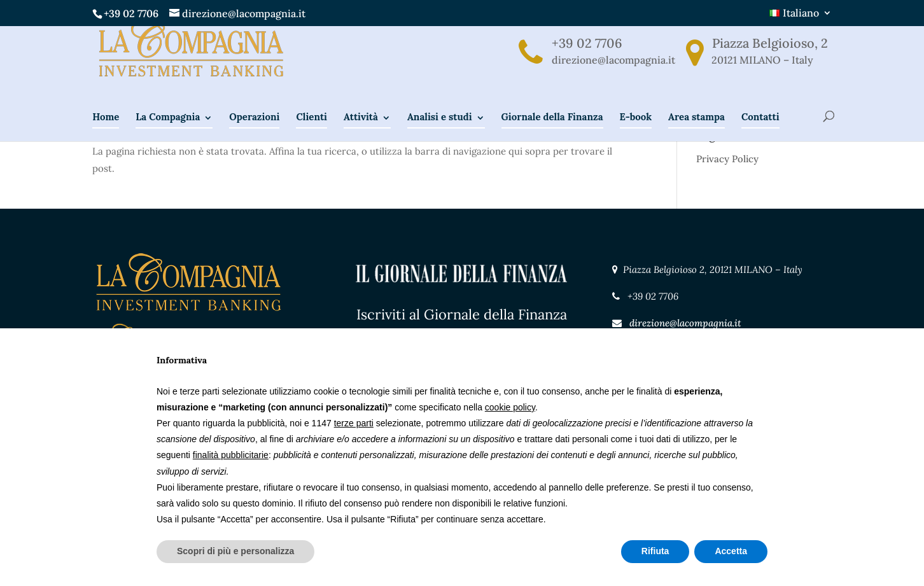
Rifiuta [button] (655, 551)
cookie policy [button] (510, 407)
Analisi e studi (440, 136)
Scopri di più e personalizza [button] (235, 551)
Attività (361, 136)
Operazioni (254, 136)
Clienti (311, 136)
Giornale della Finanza (552, 136)
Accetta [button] (731, 551)
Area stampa (696, 136)
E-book (636, 136)
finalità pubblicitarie (231, 455)
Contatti (760, 136)
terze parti (354, 423)
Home (106, 136)
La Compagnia (168, 136)
